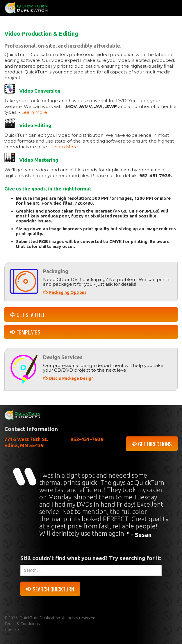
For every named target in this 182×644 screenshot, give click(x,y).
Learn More (34, 112)
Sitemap (12, 629)
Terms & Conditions (22, 624)
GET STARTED (30, 314)
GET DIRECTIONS (155, 444)
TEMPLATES (28, 332)
